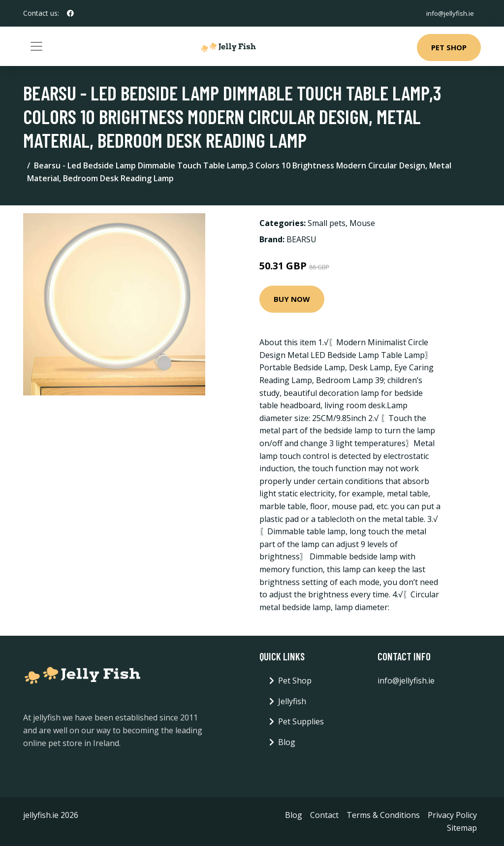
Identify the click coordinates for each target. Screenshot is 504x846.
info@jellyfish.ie (448, 13)
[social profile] (70, 13)
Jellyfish (292, 701)
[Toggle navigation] (36, 46)
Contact (324, 815)
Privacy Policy (452, 815)
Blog (287, 742)
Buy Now (292, 299)
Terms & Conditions (383, 815)
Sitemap (462, 828)
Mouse (362, 223)
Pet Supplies (301, 721)
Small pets (327, 223)
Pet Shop (449, 47)
